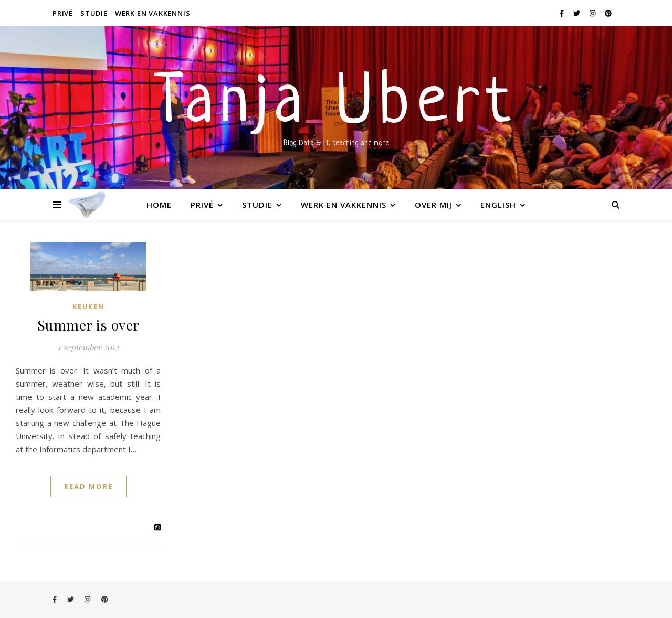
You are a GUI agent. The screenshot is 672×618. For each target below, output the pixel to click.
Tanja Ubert (336, 105)
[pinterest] (608, 13)
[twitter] (577, 13)
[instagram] (593, 13)
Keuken (88, 307)
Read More (88, 486)
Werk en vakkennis (153, 13)
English (498, 205)
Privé (63, 13)
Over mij (433, 205)
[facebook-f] (563, 13)
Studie (94, 13)
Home (159, 205)
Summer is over (88, 325)
